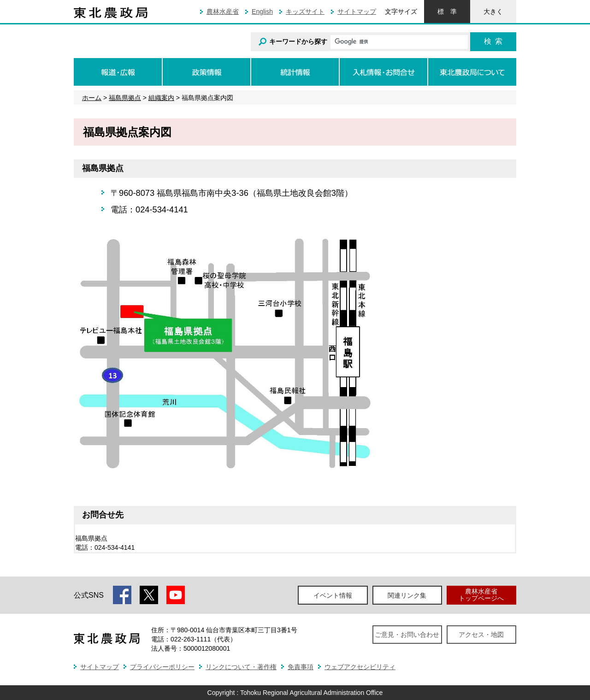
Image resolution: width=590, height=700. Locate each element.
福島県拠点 (125, 98)
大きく (493, 12)
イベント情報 (333, 595)
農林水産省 (223, 12)
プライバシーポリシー (162, 667)
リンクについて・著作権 (241, 667)
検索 (493, 41)
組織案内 (161, 98)
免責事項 (301, 667)
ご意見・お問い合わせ (407, 635)
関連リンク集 (407, 595)
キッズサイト (305, 12)
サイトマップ (357, 12)
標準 (447, 12)
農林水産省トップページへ (481, 595)
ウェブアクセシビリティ (360, 667)
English (262, 12)
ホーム (92, 98)
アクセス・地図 (481, 635)
